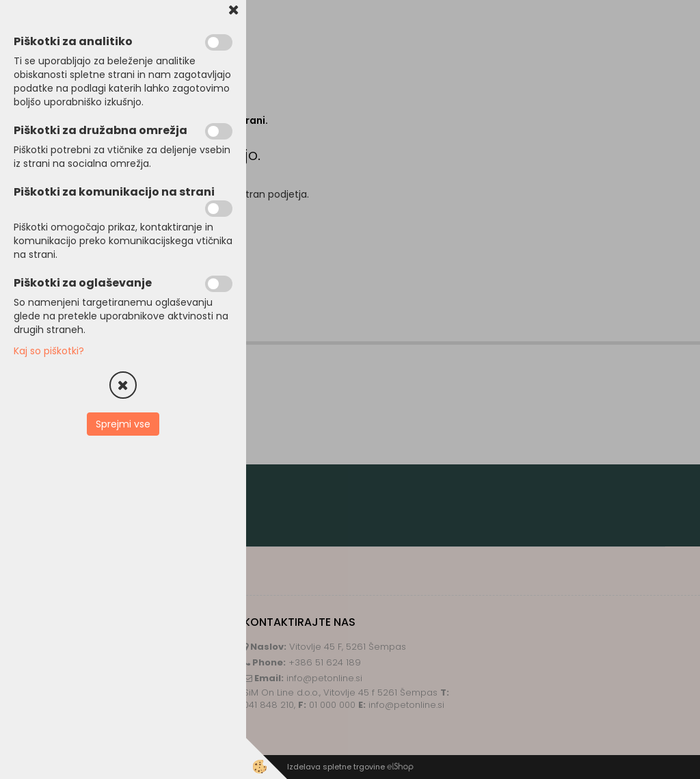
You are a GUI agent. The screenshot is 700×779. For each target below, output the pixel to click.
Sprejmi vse (123, 424)
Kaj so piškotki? (49, 351)
